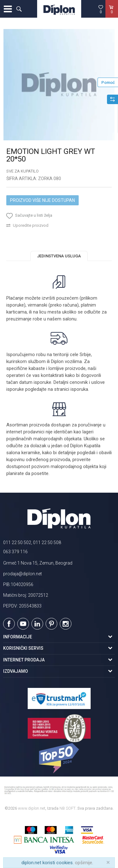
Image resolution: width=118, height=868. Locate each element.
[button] (19, 9)
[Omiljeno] (101, 9)
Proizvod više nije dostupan (42, 200)
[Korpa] (112, 15)
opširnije (84, 863)
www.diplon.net (32, 808)
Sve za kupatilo (22, 171)
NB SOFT (67, 808)
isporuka (79, 389)
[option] (59, 85)
